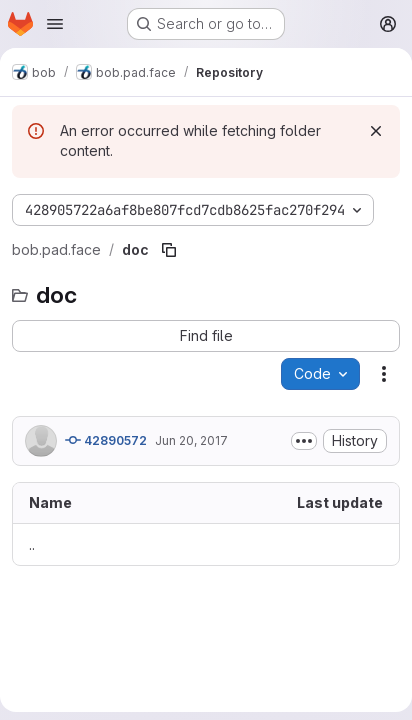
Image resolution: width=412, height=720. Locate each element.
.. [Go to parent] (32, 544)
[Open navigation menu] (55, 24)
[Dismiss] (376, 131)
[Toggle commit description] (304, 441)
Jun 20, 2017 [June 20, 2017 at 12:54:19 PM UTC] (191, 440)
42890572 (106, 440)
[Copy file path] (169, 250)
